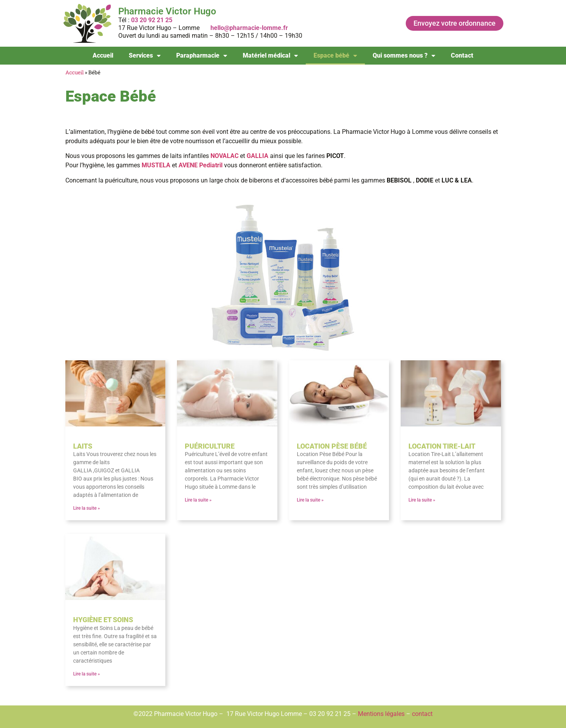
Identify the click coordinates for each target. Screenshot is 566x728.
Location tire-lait (442, 446)
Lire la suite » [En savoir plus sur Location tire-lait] (422, 500)
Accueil (103, 55)
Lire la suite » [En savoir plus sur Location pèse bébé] (310, 500)
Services (145, 56)
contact (422, 714)
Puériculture (210, 446)
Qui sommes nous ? (404, 56)
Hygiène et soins (103, 620)
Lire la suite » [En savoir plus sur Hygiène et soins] (87, 674)
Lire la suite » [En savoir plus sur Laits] (87, 508)
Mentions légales (381, 714)
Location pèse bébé (332, 446)
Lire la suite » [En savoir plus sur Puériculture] (198, 500)
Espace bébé (335, 56)
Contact (462, 55)
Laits (83, 446)
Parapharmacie (202, 56)
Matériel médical (270, 56)
